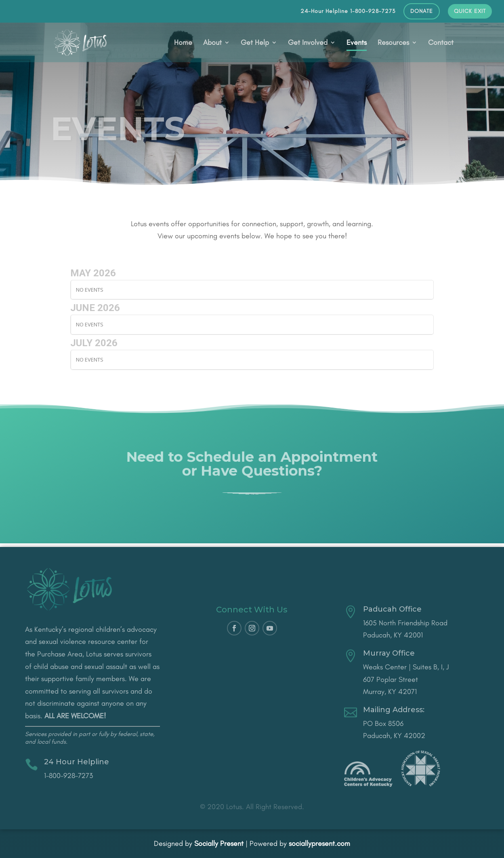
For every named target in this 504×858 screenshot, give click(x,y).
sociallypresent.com (319, 843)
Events (357, 43)
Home (183, 43)
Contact (441, 43)
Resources (393, 43)
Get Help (255, 43)
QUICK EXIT (470, 12)
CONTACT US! (252, 496)
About (212, 43)
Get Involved (308, 43)
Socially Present (219, 843)
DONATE (422, 12)
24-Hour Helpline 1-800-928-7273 (348, 12)
